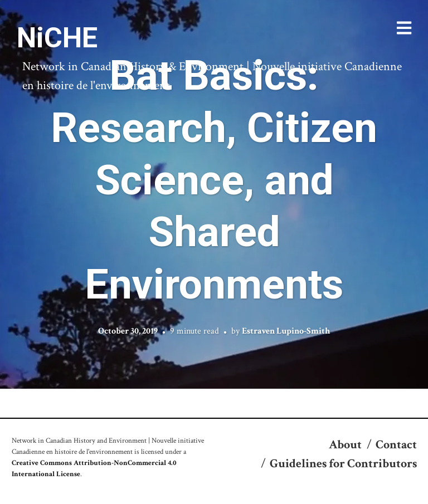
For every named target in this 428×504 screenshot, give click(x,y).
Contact (396, 445)
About (345, 445)
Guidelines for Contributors (343, 464)
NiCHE (57, 38)
